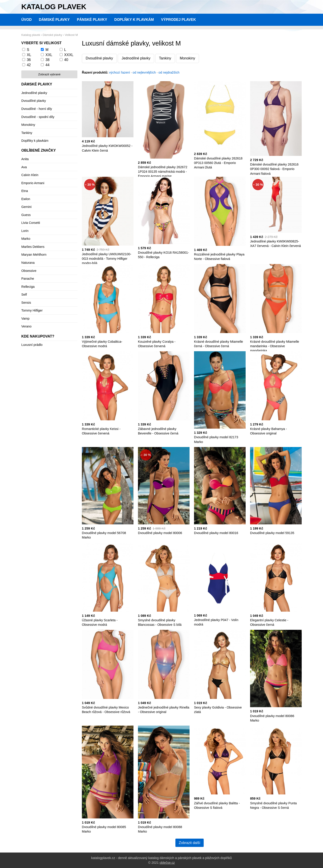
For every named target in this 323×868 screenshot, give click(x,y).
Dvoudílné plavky (99, 58)
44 (48, 65)
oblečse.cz (167, 863)
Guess (26, 215)
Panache (28, 279)
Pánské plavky (92, 20)
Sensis (26, 303)
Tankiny (165, 58)
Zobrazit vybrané (49, 74)
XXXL (69, 55)
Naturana (28, 263)
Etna (25, 191)
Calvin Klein (30, 175)
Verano (26, 326)
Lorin (25, 231)
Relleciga (28, 287)
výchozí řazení (120, 72)
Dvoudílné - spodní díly (38, 117)
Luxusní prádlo (32, 345)
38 (48, 60)
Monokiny (188, 58)
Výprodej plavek (178, 20)
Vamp (25, 318)
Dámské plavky (54, 20)
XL (29, 55)
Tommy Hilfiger (32, 310)
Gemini (26, 207)
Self (24, 294)
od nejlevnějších (144, 72)
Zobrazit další (190, 843)
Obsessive (29, 271)
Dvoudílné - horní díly (37, 109)
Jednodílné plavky (136, 58)
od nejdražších (169, 72)
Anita (25, 159)
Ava (24, 167)
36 (29, 60)
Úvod (26, 20)
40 (66, 60)
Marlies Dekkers (33, 247)
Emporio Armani (33, 183)
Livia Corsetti (31, 223)
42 (29, 65)
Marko (26, 239)
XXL (49, 55)
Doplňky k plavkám (134, 20)
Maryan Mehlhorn (34, 255)
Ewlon (26, 199)
